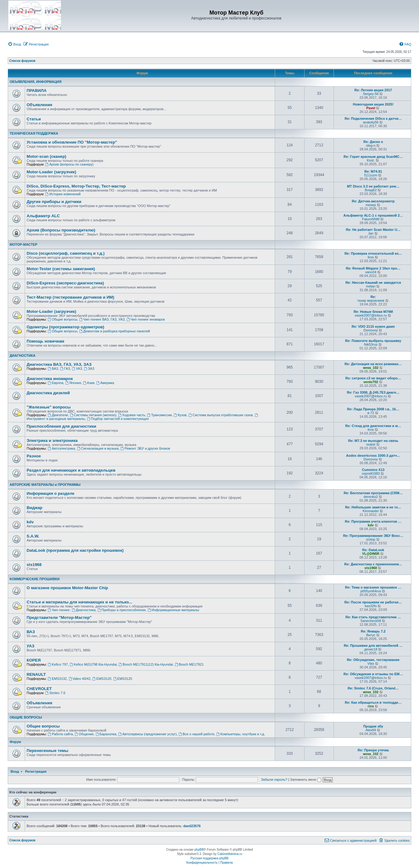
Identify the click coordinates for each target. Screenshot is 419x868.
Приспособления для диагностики (61, 426)
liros (371, 257)
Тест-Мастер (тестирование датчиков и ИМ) (70, 297)
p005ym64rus (371, 591)
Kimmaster (371, 511)
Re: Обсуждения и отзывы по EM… (373, 674)
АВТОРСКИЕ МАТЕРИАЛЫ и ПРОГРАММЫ (45, 485)
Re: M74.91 (373, 171)
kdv (30, 522)
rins (371, 706)
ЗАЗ (89, 369)
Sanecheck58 (371, 621)
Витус (371, 635)
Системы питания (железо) (93, 415)
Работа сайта (60, 734)
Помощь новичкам (45, 341)
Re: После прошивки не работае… (373, 602)
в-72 (371, 413)
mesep (371, 205)
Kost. (371, 160)
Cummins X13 (373, 470)
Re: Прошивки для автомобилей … (373, 646)
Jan (371, 233)
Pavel (371, 108)
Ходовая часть (132, 415)
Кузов (180, 415)
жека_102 (371, 368)
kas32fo (371, 606)
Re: (373, 297)
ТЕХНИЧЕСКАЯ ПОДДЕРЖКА (34, 133)
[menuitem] (14, 44)
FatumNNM (371, 219)
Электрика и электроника (52, 440)
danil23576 (192, 826)
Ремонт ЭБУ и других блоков (145, 448)
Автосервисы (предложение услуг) (147, 734)
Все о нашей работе (197, 734)
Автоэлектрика (61, 448)
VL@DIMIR (371, 554)
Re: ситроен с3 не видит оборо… (373, 378)
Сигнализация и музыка (98, 448)
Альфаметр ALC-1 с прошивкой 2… (373, 215)
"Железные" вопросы (49, 407)
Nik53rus (371, 344)
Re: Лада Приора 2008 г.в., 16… (373, 409)
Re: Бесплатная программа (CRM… (373, 493)
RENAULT (36, 674)
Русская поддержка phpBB (209, 858)
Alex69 (371, 730)
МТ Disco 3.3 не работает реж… (373, 186)
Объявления (39, 105)
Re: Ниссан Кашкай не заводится (373, 283)
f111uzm (371, 175)
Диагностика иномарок (50, 379)
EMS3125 (123, 679)
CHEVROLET (39, 689)
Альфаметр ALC (43, 216)
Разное (34, 456)
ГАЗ (65, 369)
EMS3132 (57, 679)
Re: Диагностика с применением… (373, 564)
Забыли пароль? (274, 779)
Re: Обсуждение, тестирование (373, 660)
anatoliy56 (371, 122)
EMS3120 (102, 679)
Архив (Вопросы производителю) (61, 230)
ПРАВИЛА (37, 91)
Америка (105, 383)
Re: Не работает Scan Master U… (373, 230)
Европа (55, 383)
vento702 (371, 382)
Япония (73, 383)
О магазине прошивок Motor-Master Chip (67, 588)
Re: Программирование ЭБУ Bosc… (373, 536)
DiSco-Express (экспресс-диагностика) (65, 283)
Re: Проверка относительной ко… (373, 253)
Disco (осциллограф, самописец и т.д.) (66, 253)
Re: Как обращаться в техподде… (373, 702)
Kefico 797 (58, 664)
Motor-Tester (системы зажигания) (61, 269)
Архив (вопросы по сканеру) (69, 164)
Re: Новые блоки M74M (373, 312)
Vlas (371, 663)
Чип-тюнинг (59, 610)
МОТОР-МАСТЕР (24, 244)
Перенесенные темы (48, 751)
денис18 (371, 649)
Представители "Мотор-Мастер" (59, 618)
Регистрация (36, 771)
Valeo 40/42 (80, 679)
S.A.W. (33, 536)
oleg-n (371, 145)
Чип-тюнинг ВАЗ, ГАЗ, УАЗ (102, 319)
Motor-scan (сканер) (46, 156)
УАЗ (77, 369)
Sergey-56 (371, 94)
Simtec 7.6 (55, 693)
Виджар (35, 508)
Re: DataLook (373, 550)
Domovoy (371, 330)
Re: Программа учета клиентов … (373, 521)
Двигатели (58, 415)
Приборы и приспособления (122, 610)
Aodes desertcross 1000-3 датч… (373, 456)
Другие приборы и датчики (54, 202)
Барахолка (106, 734)
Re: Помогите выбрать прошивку (373, 341)
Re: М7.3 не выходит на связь (373, 441)
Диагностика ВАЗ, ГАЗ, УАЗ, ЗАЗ (59, 364)
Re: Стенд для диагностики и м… (373, 426)
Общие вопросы (63, 319)
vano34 (371, 272)
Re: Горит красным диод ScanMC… (373, 157)
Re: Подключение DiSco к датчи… (373, 119)
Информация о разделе (50, 493)
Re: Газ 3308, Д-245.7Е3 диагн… (373, 392)
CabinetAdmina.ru (230, 854)
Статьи (34, 119)
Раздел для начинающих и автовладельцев (71, 470)
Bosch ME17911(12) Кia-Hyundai (146, 664)
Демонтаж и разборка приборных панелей (114, 331)
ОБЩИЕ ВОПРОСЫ (26, 717)
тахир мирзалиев (371, 300)
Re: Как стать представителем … (373, 617)
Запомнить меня (305, 779)
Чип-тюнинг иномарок (146, 319)
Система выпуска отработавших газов (220, 415)
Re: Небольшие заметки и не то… (373, 507)
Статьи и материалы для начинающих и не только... (79, 602)
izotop (371, 539)
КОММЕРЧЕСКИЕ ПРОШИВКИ (35, 579)
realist (371, 444)
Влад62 (371, 190)
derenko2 (371, 497)
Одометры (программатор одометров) (65, 327)
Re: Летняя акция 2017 (373, 90)
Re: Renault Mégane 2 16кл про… (373, 268)
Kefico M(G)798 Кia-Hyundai (93, 664)
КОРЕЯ (34, 660)
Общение (84, 734)
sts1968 (34, 565)
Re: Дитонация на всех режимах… (373, 364)
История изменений (63, 194)
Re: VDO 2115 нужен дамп (373, 326)
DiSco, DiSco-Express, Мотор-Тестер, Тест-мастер (76, 186)
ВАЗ (53, 369)
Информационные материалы (173, 610)
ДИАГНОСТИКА (22, 356)
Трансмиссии (159, 415)
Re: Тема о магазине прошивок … (373, 587)
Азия (89, 383)
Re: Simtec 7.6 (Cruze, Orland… (373, 688)
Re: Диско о (373, 142)
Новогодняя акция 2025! (373, 104)
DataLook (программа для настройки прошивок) (75, 550)
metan (371, 286)
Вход (15, 771)
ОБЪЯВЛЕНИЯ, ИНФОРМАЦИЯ (36, 82)
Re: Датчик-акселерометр (373, 201)
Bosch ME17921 (189, 664)
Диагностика (84, 610)
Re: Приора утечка (373, 750)
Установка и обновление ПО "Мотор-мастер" (72, 142)
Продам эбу (373, 726)
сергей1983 (371, 473)
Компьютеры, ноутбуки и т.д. (241, 734)
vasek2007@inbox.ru (371, 315)
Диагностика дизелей (48, 393)
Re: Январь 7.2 (373, 631)
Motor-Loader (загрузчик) (51, 172)
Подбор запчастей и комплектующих (118, 419)
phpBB (199, 850)
